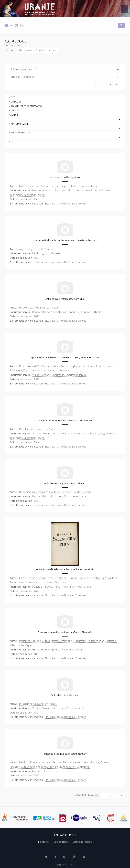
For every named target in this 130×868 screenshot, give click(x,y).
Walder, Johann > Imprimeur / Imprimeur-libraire (59, 375)
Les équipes (61, 842)
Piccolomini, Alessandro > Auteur (38, 429)
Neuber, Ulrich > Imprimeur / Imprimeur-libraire (59, 496)
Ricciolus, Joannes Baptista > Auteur (39, 307)
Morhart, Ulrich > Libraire (46, 771)
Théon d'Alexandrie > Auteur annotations (46, 370)
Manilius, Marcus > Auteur (34, 186)
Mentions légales (82, 842)
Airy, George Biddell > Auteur (36, 249)
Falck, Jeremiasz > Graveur (62, 578)
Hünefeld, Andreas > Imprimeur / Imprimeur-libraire (62, 587)
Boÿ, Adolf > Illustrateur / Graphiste (98, 578)
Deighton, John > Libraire (46, 253)
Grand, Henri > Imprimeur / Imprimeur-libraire (58, 649)
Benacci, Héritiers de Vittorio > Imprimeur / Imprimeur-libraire (67, 312)
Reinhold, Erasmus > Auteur (35, 762)
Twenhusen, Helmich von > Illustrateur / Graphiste (38, 582)
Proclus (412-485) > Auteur (34, 366)
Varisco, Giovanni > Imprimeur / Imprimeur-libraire (61, 433)
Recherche (121, 25)
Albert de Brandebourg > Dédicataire (68, 767)
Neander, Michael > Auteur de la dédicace (76, 762)
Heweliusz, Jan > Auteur (32, 578)
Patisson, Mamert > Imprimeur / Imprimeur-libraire (61, 190)
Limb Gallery (65, 865)
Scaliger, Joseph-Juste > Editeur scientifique (74, 186)
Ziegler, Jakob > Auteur (82, 366)
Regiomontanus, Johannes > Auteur (39, 492)
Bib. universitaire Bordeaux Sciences (38, 50)
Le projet (43, 842)
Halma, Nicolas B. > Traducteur (68, 641)
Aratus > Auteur (59, 366)
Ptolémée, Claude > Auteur (75, 492)
